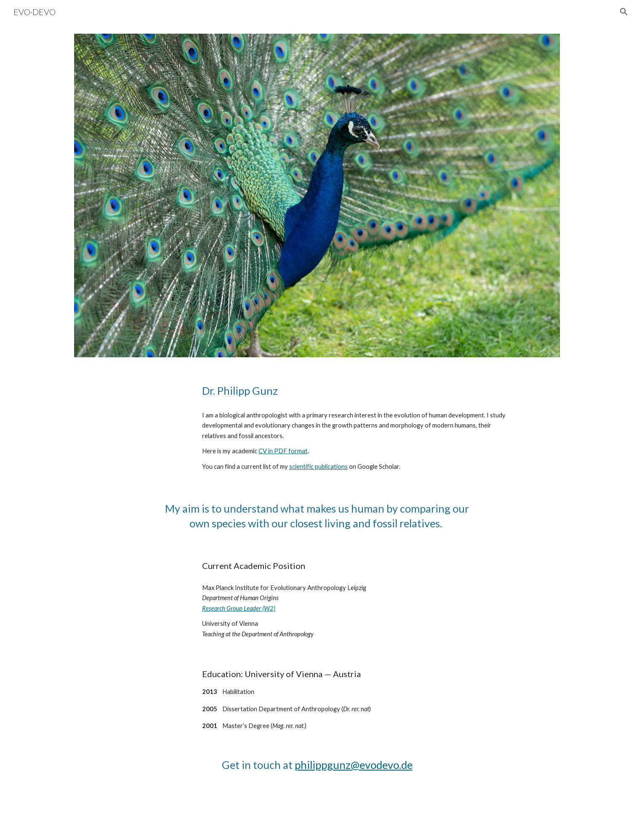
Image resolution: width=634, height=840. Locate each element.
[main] (359, 391)
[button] (624, 12)
